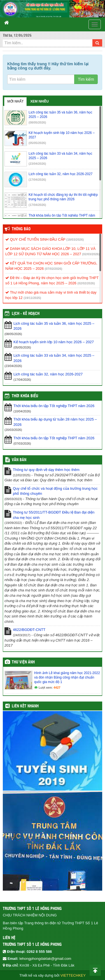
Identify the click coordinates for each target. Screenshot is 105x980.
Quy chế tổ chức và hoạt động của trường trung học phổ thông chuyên (55, 491)
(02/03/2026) (91, 254)
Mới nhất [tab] (15, 101)
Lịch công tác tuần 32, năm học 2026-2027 (48, 374)
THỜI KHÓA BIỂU (25, 396)
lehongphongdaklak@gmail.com (45, 959)
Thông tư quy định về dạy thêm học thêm (46, 470)
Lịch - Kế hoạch (26, 314)
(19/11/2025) (32, 298)
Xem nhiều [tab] (39, 101)
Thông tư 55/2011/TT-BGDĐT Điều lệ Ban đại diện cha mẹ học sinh (54, 515)
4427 (57, 688)
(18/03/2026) (75, 240)
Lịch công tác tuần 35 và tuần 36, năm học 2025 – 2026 (54, 326)
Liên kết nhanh (25, 706)
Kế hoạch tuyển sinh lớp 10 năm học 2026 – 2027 (54, 342)
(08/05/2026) (37, 122)
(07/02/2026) (53, 269)
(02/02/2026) (86, 283)
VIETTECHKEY (73, 975)
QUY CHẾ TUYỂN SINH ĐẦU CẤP (35, 239)
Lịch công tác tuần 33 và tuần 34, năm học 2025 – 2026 (54, 358)
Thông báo (21, 229)
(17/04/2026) (37, 180)
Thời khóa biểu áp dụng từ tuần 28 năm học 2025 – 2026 (55, 422)
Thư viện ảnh (23, 662)
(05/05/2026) (37, 143)
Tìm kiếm (86, 79)
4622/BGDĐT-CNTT (29, 630)
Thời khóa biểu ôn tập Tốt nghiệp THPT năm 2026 (54, 406)
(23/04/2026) (37, 164)
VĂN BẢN (19, 460)
